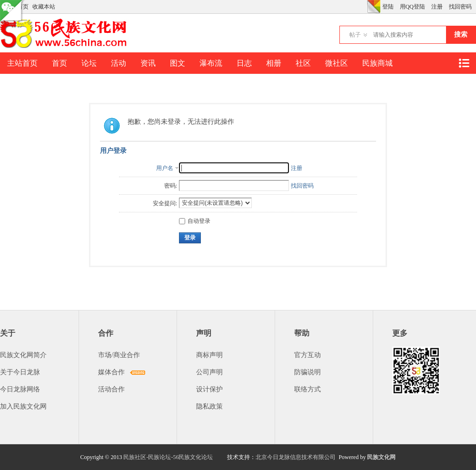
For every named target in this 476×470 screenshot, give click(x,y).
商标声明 (209, 355)
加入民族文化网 (23, 406)
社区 (303, 63)
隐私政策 (209, 406)
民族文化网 (381, 457)
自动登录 (195, 221)
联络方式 (307, 389)
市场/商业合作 (119, 355)
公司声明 (209, 372)
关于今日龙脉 (20, 372)
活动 (119, 63)
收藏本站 (44, 7)
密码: (171, 186)
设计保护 (209, 389)
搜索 (461, 35)
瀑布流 (211, 63)
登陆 (388, 7)
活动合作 (111, 389)
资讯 (148, 63)
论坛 (89, 63)
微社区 (337, 63)
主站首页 (22, 63)
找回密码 (460, 7)
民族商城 (377, 63)
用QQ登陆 (412, 7)
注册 (437, 7)
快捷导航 (464, 63)
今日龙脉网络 (20, 389)
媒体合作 (111, 372)
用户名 (165, 168)
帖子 (355, 35)
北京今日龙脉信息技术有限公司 (296, 457)
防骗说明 (307, 372)
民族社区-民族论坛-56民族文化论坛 (168, 457)
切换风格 (374, 7)
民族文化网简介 (23, 355)
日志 (244, 63)
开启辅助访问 (365, 7)
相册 (274, 63)
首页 (59, 63)
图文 (178, 63)
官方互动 (307, 355)
